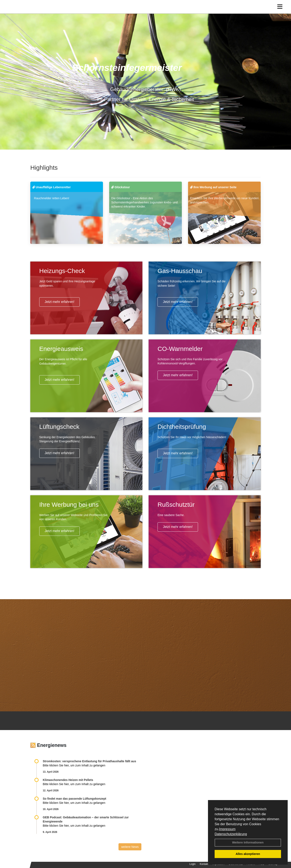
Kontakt (204, 864)
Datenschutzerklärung (231, 834)
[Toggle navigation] (280, 12)
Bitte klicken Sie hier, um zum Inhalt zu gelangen (74, 765)
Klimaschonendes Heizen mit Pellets (68, 780)
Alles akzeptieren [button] (248, 854)
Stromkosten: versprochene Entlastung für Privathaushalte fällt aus (89, 761)
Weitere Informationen (248, 842)
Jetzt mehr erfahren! (59, 302)
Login (193, 864)
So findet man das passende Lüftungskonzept (75, 799)
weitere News (130, 847)
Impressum (227, 829)
